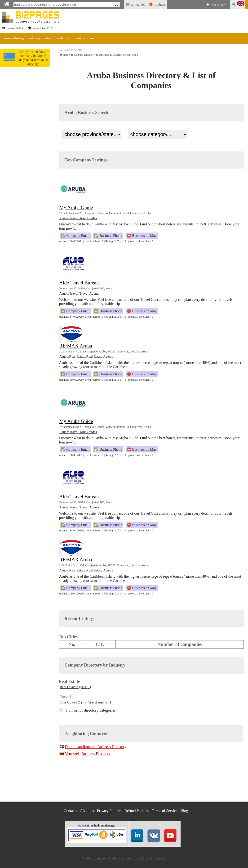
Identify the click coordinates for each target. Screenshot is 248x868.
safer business (85, 38)
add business (219, 5)
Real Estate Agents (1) (75, 687)
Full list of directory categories (91, 710)
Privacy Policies (109, 811)
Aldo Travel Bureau (79, 283)
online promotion (40, 38)
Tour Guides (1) (71, 702)
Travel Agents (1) (100, 702)
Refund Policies (137, 811)
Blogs (185, 811)
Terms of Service (165, 811)
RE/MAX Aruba (76, 346)
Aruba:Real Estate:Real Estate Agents (86, 356)
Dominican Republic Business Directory (96, 747)
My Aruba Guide (76, 207)
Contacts (71, 811)
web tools (64, 38)
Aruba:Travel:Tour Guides (78, 218)
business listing (13, 38)
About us (87, 811)
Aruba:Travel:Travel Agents (79, 293)
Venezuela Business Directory (88, 754)
